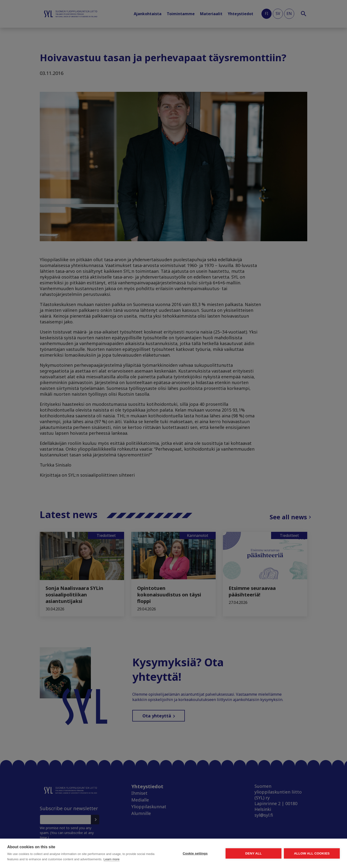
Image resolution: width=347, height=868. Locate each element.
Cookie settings (195, 853)
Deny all (254, 853)
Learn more (112, 859)
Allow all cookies (312, 853)
